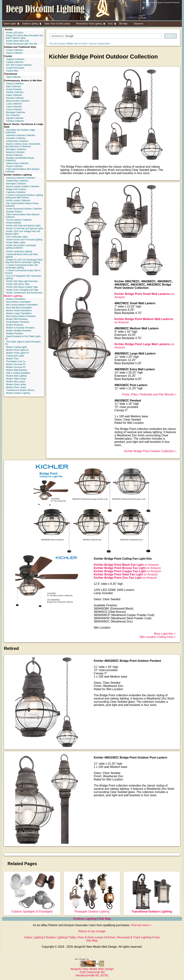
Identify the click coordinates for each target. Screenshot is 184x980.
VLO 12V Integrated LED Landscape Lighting (23, 277)
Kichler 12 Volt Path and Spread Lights (25, 228)
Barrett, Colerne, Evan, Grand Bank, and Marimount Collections (23, 145)
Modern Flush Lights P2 (18, 353)
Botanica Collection (15, 152)
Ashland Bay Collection (17, 141)
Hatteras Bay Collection (17, 163)
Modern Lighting (13, 296)
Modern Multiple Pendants (19, 331)
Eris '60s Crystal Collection (19, 65)
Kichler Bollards (14, 223)
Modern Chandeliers (16, 299)
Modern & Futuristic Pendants (20, 328)
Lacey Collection (14, 104)
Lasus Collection (14, 107)
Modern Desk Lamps (16, 384)
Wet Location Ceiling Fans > (158, 637)
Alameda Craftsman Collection (21, 135)
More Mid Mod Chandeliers (19, 308)
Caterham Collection (16, 192)
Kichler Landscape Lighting (19, 251)
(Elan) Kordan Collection (18, 101)
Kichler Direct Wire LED (17, 41)
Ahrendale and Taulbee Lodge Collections (20, 131)
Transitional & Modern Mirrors (20, 390)
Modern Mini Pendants (17, 319)
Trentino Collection (15, 121)
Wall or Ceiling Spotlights (18, 373)
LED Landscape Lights (17, 237)
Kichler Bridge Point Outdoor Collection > (150, 451)
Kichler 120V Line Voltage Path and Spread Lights (23, 233)
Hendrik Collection (15, 92)
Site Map (105, 919)
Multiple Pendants (15, 333)
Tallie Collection (14, 77)
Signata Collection (15, 118)
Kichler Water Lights (16, 242)
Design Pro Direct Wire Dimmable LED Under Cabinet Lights (24, 37)
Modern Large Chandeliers (19, 313)
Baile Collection (14, 87)
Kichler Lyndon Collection (18, 200)
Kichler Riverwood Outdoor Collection (24, 209)
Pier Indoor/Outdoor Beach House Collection (22, 205)
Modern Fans (12, 359)
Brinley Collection (14, 155)
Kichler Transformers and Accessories (24, 293)
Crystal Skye (12, 71)
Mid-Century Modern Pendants (21, 316)
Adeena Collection (15, 84)
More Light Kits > (165, 634)
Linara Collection (14, 109)
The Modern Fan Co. (16, 361)
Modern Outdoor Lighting (18, 393)
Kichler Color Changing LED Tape (22, 290)
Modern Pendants (15, 325)
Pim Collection (13, 115)
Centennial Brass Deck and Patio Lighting (21, 256)
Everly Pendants (14, 89)
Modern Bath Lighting (16, 376)
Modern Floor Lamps (16, 387)
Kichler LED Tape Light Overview (22, 281)
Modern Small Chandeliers (19, 311)
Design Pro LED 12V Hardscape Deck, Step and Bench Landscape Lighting (24, 261)
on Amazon (126, 565)
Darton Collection (14, 53)
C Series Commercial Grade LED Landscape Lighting (22, 266)
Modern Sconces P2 (16, 367)
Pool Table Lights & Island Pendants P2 (23, 343)
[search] (105, 36)
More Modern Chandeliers (19, 302)
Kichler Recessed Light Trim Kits (22, 44)
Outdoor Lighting (85, 919)
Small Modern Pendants (18, 322)
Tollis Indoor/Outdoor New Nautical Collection (22, 170)
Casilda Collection (15, 62)
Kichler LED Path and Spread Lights (23, 226)
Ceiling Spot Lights (15, 356)
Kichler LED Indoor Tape (18, 284)
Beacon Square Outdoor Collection (23, 186)
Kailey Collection (14, 95)
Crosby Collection (15, 50)
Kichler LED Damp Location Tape (22, 287)
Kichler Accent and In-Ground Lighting (24, 240)
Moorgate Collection (16, 112)
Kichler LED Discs (15, 33)
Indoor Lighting (34, 937)
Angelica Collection (15, 59)
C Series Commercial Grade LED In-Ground (23, 272)
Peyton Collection (14, 166)
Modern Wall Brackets (17, 370)
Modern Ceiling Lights (17, 347)
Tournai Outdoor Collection (19, 220)
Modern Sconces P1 (16, 364)
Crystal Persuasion (15, 68)
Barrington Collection (16, 149)
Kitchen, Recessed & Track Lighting (128, 937)
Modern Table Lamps (16, 379)
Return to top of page (92, 931)
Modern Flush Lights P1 (18, 350)
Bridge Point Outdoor (16, 189)
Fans (157, 937)
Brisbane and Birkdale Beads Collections (20, 159)
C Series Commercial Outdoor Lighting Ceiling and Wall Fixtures (24, 196)
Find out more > (141, 925)
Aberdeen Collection (16, 138)
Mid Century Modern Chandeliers (22, 305)
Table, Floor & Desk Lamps (86, 937)
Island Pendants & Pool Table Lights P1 (23, 338)
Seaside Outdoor (14, 212)
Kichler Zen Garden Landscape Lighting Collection (21, 247)
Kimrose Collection (15, 98)
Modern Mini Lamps (16, 382)
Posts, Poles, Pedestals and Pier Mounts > (149, 394)
